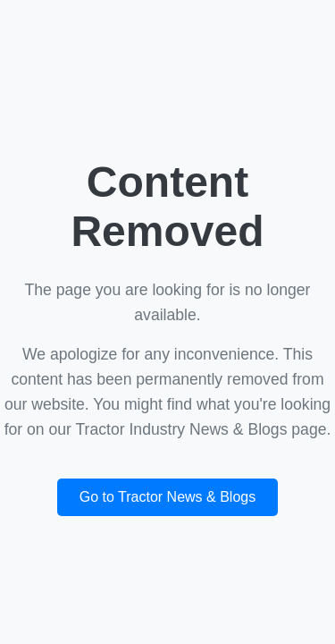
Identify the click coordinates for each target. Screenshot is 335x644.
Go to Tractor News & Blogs (167, 497)
